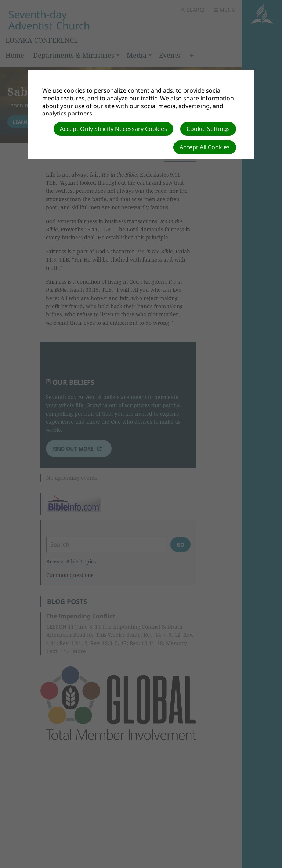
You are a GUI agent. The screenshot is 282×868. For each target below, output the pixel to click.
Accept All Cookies (205, 147)
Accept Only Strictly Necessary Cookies (113, 129)
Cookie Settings (208, 129)
